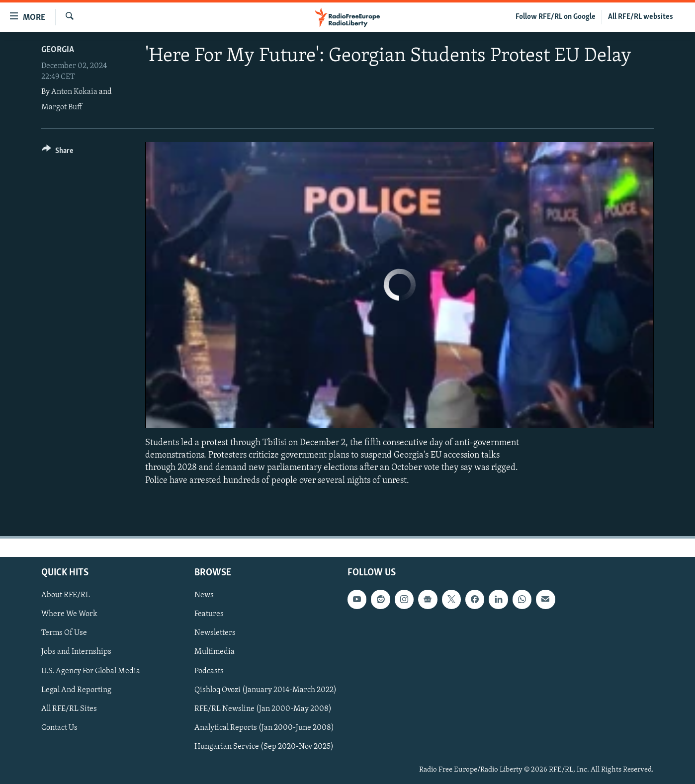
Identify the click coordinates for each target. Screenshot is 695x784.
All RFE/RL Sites (69, 708)
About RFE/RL (66, 595)
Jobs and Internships (76, 652)
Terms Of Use (64, 633)
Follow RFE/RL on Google (556, 17)
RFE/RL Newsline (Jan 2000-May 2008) (263, 708)
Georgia (58, 50)
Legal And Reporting (76, 690)
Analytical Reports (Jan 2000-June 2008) (264, 728)
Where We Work (69, 614)
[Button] (57, 152)
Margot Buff (62, 107)
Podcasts (209, 671)
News (204, 595)
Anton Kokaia (74, 92)
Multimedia (215, 652)
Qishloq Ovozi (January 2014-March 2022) (265, 690)
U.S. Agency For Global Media (91, 671)
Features (209, 614)
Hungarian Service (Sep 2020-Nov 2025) (264, 747)
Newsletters (215, 633)
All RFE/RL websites (641, 17)
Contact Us (59, 728)
